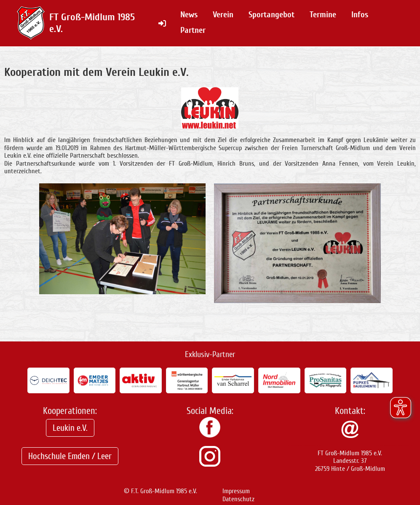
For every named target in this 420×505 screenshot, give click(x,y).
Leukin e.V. (70, 428)
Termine (323, 15)
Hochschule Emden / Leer (70, 456)
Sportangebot (272, 15)
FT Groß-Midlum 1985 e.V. (92, 23)
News (189, 15)
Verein (223, 15)
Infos (360, 15)
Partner (193, 30)
